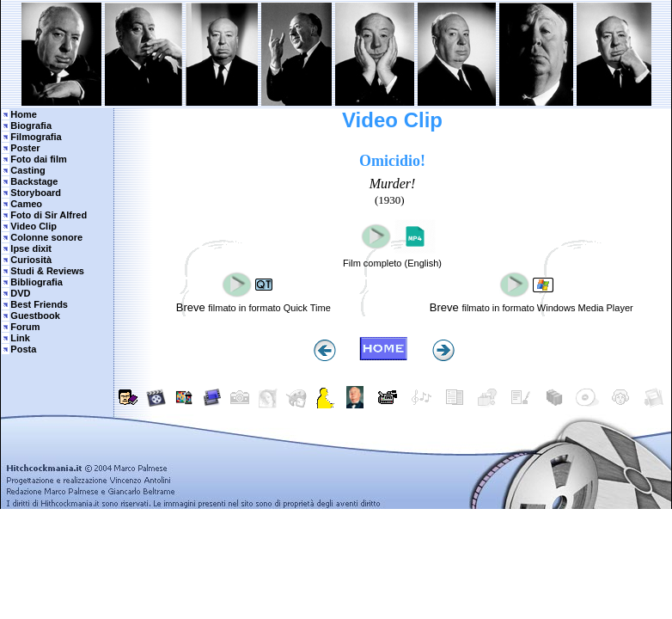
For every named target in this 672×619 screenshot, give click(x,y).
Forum (25, 327)
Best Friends (39, 304)
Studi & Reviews (47, 271)
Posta (23, 349)
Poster (25, 148)
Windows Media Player (585, 308)
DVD (20, 293)
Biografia (31, 126)
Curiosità (31, 260)
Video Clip (34, 226)
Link (20, 338)
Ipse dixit (31, 248)
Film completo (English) (392, 263)
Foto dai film (38, 159)
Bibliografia (37, 282)
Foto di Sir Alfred (49, 215)
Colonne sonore (46, 237)
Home (24, 114)
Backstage (34, 181)
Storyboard (36, 193)
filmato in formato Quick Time (269, 308)
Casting (27, 170)
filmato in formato (499, 308)
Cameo (26, 204)
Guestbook (35, 316)
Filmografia (36, 137)
